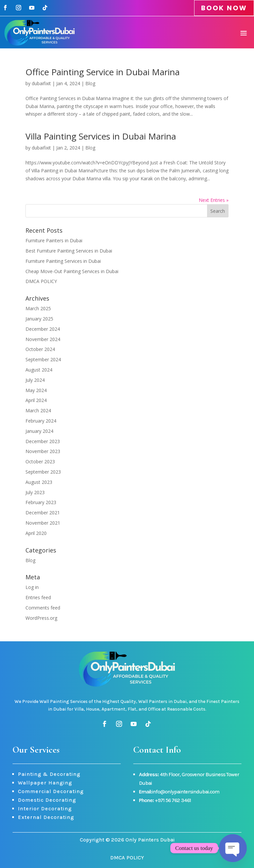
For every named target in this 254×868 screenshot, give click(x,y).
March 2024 (38, 410)
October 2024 (40, 349)
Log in (32, 587)
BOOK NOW (224, 8)
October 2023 (40, 462)
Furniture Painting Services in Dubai (63, 261)
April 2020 (36, 533)
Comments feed (43, 608)
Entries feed (38, 597)
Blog (90, 83)
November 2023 (43, 451)
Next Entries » (214, 200)
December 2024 (43, 329)
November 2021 (43, 523)
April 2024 (36, 400)
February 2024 (41, 421)
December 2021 (43, 513)
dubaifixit (41, 83)
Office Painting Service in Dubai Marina (103, 72)
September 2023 (43, 472)
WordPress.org (41, 618)
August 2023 (39, 482)
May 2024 (36, 390)
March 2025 (38, 308)
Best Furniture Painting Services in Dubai (69, 251)
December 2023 (43, 441)
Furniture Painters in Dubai (54, 240)
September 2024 (43, 359)
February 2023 (41, 502)
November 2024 (43, 339)
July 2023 (35, 492)
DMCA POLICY (41, 281)
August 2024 (39, 370)
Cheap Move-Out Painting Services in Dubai (72, 271)
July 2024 (35, 380)
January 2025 (39, 319)
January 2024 (39, 431)
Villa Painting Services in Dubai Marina (101, 136)
